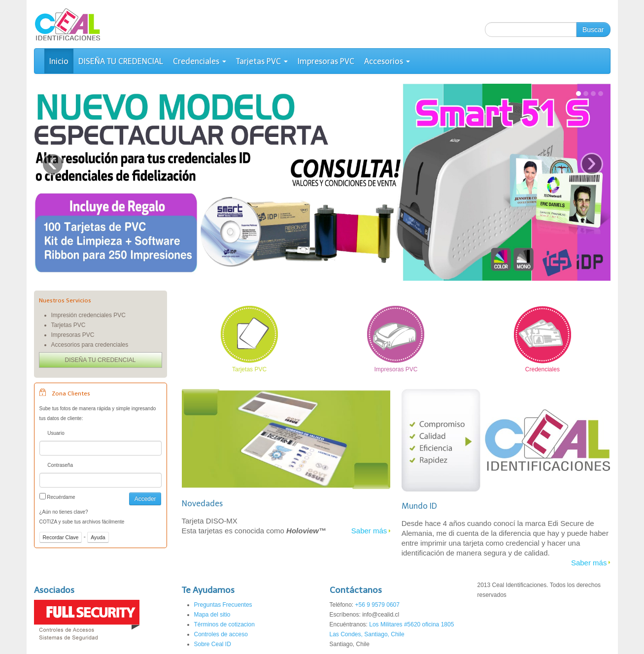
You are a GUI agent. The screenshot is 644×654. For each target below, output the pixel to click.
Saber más (369, 531)
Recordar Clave (61, 537)
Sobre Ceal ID (213, 644)
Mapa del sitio (212, 615)
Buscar (593, 30)
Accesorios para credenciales (90, 345)
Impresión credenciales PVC (88, 315)
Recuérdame (57, 496)
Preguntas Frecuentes (223, 605)
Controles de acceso (221, 634)
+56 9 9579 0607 (377, 605)
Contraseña (56, 466)
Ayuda (98, 537)
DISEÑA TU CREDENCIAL (121, 61)
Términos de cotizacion (224, 624)
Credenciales (200, 61)
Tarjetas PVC (262, 61)
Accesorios (387, 61)
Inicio (59, 61)
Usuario (52, 434)
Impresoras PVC (326, 61)
